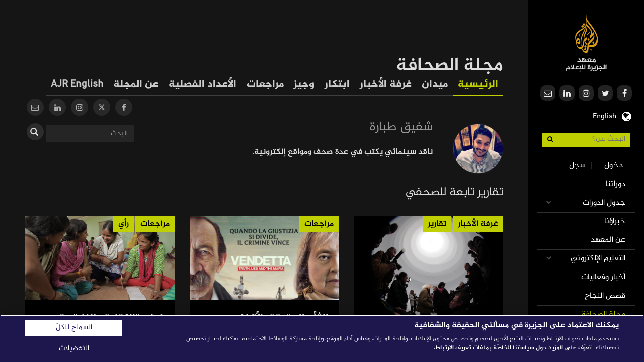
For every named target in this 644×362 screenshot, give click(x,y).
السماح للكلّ (74, 328)
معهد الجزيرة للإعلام (586, 43)
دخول (614, 166)
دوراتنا (616, 184)
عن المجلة (136, 85)
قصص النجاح (605, 296)
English (605, 115)
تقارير (437, 224)
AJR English (77, 85)
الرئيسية (478, 85)
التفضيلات (74, 349)
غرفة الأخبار (386, 85)
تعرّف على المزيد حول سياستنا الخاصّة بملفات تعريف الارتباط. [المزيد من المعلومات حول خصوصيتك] (513, 348)
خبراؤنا (615, 221)
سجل (577, 166)
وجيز (304, 85)
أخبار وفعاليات (603, 277)
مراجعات (265, 85)
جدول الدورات (604, 203)
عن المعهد (608, 240)
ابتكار (337, 85)
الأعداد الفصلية (203, 85)
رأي (124, 224)
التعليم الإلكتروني (598, 259)
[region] (322, 338)
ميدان (435, 85)
